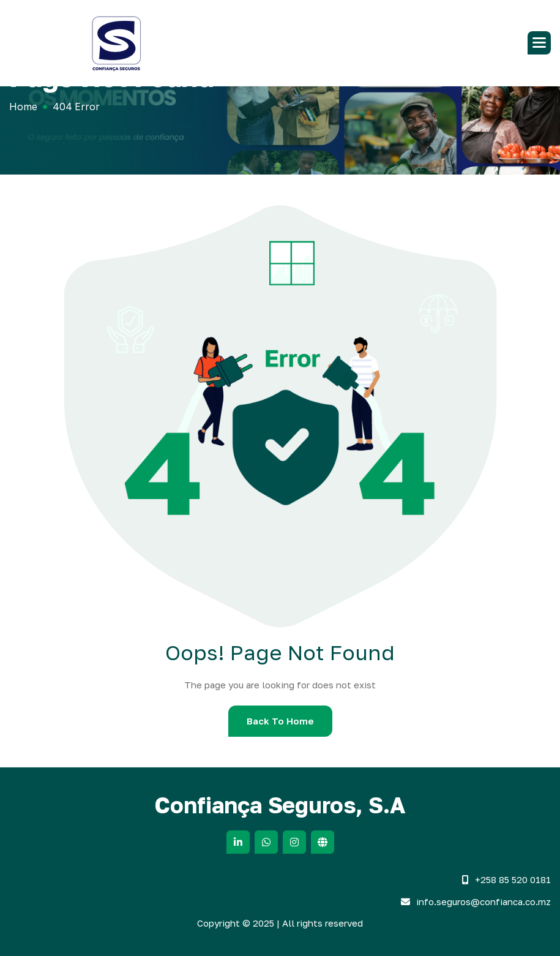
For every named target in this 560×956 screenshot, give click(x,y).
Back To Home (280, 721)
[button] (539, 43)
